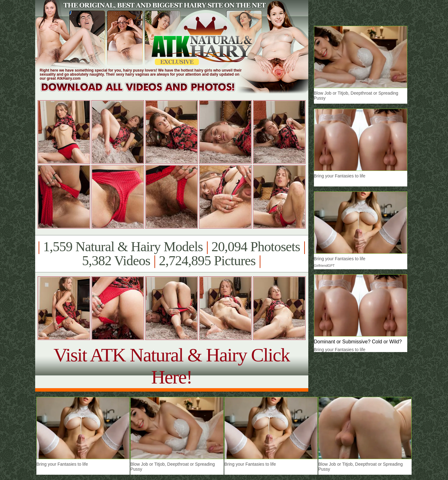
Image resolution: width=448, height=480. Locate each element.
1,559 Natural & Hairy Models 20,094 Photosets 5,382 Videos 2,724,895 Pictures (172, 254)
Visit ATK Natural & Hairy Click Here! (172, 366)
